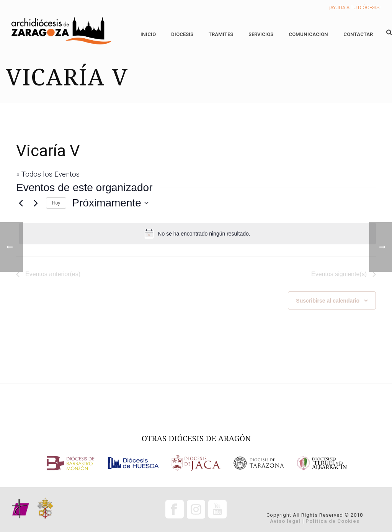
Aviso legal (285, 521)
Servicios (261, 34)
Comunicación (308, 34)
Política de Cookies (332, 521)
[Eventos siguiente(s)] (36, 203)
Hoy (56, 203)
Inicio (148, 34)
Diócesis (182, 34)
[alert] (198, 234)
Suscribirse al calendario (328, 301)
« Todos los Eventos (48, 174)
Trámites (221, 34)
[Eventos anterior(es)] (21, 203)
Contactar (358, 34)
